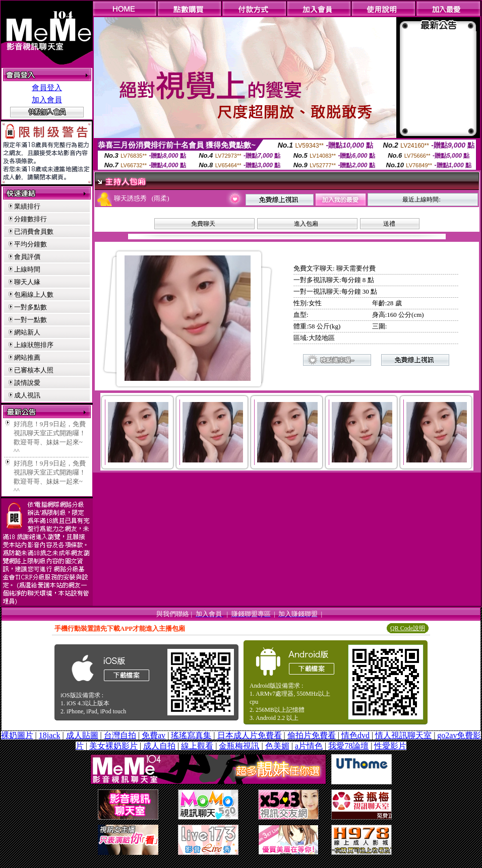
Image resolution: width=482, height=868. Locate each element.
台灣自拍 (120, 735)
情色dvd (355, 735)
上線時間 (27, 269)
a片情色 (309, 746)
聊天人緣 (27, 282)
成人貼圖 (82, 735)
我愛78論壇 (348, 746)
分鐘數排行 (31, 219)
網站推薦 (27, 357)
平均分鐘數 (31, 244)
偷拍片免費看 (312, 735)
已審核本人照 (34, 370)
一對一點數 (31, 320)
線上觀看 (197, 746)
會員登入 (47, 88)
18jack (50, 735)
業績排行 (27, 206)
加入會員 (47, 100)
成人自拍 (159, 746)
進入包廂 (306, 224)
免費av (154, 735)
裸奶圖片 (17, 735)
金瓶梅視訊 (239, 746)
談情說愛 (27, 383)
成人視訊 (27, 395)
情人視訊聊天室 (403, 735)
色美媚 (277, 746)
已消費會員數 (34, 231)
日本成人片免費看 (250, 735)
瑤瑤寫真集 (191, 735)
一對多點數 (31, 307)
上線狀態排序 (34, 345)
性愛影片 (390, 746)
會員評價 (27, 257)
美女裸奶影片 (113, 746)
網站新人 (27, 332)
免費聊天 (203, 224)
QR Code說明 (408, 628)
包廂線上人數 (34, 294)
